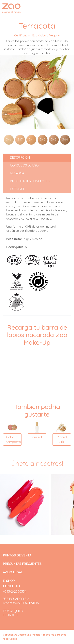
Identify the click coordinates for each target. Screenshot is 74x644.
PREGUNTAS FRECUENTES (22, 564)
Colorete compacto (13, 440)
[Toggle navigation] (64, 8)
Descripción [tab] (20, 157)
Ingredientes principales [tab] (30, 181)
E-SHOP (9, 581)
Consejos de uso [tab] (24, 165)
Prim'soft (37, 437)
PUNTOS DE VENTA (17, 555)
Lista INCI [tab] (17, 189)
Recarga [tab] (17, 173)
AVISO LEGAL (13, 572)
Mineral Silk (62, 440)
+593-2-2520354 (15, 592)
